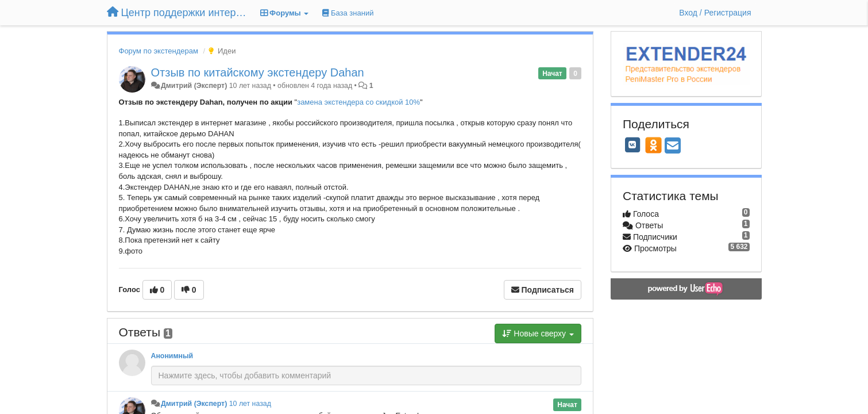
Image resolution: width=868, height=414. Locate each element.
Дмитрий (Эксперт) (194, 86)
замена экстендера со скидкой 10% (358, 102)
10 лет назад (250, 404)
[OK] (653, 145)
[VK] (632, 145)
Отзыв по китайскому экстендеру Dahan (258, 72)
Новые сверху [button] (538, 333)
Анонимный (172, 356)
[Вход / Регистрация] (715, 13)
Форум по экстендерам (159, 51)
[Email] (673, 146)
